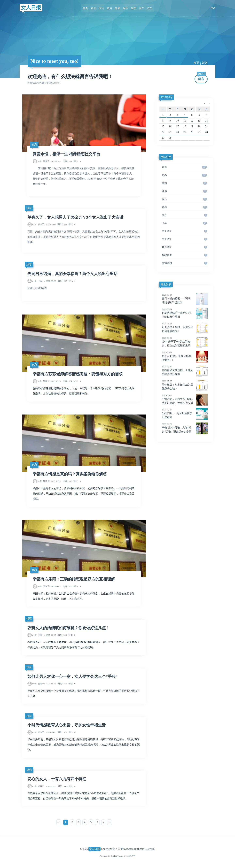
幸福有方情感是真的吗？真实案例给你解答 (70, 474)
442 (62, 224)
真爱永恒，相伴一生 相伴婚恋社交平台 (66, 154)
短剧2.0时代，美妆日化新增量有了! (185, 356)
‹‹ (59, 822)
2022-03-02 (47, 281)
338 (67, 586)
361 (67, 381)
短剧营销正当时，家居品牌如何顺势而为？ (185, 327)
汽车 (149, 8)
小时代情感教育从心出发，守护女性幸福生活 (67, 725)
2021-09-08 (52, 381)
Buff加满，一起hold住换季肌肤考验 (185, 413)
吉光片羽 (131, 855)
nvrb (39, 161)
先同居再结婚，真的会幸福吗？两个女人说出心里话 (72, 274)
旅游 (110, 8)
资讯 (94, 8)
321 (67, 161)
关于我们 (184, 231)
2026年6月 (167, 97)
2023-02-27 (52, 161)
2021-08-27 (52, 586)
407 (62, 281)
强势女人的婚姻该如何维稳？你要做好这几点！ (69, 628)
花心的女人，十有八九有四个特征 (57, 779)
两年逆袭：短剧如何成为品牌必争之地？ (185, 385)
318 (62, 732)
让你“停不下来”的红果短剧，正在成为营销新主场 (185, 342)
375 (67, 481)
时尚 (102, 8)
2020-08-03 (47, 786)
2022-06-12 (47, 224)
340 (62, 635)
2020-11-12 (47, 635)
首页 (86, 8)
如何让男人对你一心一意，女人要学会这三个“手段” (72, 676)
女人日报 (31, 8)
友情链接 (184, 263)
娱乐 (125, 8)
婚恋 (133, 8)
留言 (201, 78)
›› (110, 822)
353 (62, 786)
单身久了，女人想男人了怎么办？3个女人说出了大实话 (75, 217)
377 (62, 683)
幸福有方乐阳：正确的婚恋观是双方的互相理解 (74, 579)
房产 (141, 8)
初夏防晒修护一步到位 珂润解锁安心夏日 (185, 313)
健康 (117, 8)
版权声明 (184, 255)
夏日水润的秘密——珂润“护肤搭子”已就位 (185, 299)
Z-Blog (114, 855)
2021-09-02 (52, 481)
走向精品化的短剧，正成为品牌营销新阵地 (185, 370)
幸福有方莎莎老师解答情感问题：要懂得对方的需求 (78, 374)
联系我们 (184, 247)
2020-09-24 (47, 732)
